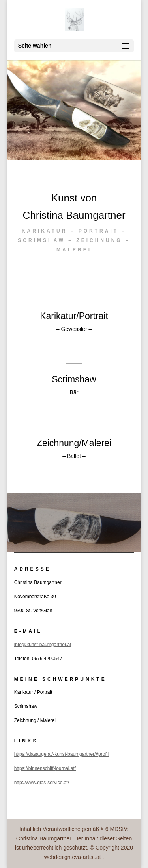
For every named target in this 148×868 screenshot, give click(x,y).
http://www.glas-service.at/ (42, 783)
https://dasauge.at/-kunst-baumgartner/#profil (61, 754)
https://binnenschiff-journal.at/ (45, 768)
